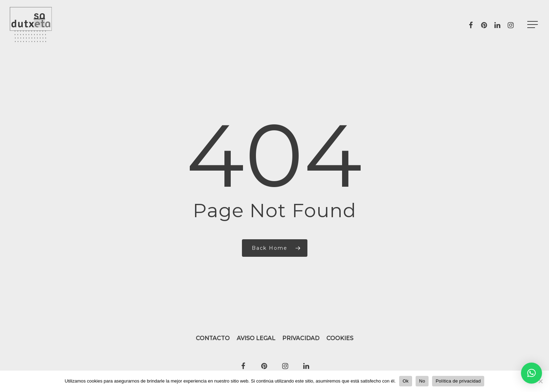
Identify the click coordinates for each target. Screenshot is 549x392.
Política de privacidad (458, 381)
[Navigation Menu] (533, 25)
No (422, 381)
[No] (540, 381)
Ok (406, 381)
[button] (531, 373)
